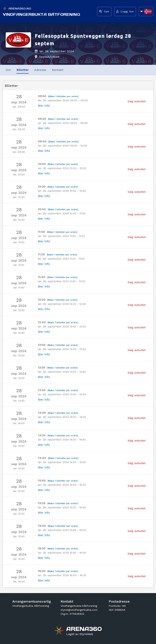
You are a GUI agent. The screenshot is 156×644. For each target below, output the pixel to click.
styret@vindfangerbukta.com (79, 610)
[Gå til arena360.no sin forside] (59, 631)
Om (8, 70)
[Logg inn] (125, 11)
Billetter (23, 70)
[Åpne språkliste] (146, 11)
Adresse (40, 70)
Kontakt (58, 70)
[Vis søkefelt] (104, 11)
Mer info (44, 106)
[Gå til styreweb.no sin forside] (80, 634)
